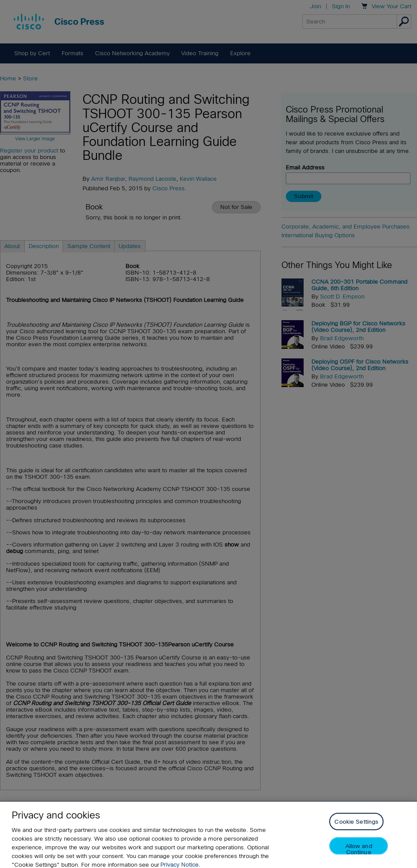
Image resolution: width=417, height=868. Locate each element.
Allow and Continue (359, 856)
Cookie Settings (356, 830)
